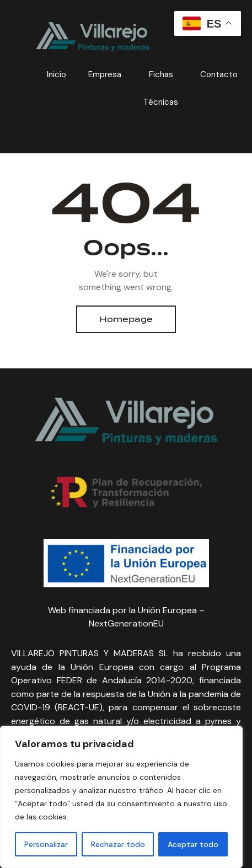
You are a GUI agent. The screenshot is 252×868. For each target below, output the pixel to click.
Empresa (105, 74)
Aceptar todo (193, 844)
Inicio (57, 74)
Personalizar (46, 844)
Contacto (219, 74)
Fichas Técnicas (161, 88)
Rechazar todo (118, 844)
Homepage (126, 319)
